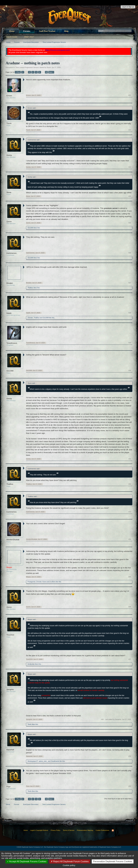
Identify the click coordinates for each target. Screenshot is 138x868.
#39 (130, 756)
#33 (130, 512)
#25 (130, 223)
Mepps (28, 577)
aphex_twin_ (43, 761)
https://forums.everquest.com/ (58, 50)
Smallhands (55, 761)
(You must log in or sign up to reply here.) (118, 799)
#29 (130, 343)
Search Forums (12, 37)
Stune (49, 67)
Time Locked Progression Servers (27, 67)
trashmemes (12, 253)
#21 (130, 95)
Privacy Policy (55, 830)
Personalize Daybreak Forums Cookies (113, 861)
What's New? (29, 37)
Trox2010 (10, 635)
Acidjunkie (31, 664)
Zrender (30, 318)
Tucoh (9, 123)
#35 (130, 577)
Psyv (8, 787)
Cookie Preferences (102, 830)
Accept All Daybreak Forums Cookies (27, 861)
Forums (27, 31)
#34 (130, 539)
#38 (102, 719)
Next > (51, 72)
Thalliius (30, 288)
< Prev (18, 72)
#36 (130, 607)
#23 (130, 167)
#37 (130, 659)
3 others (53, 582)
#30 (130, 370)
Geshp (9, 155)
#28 (130, 313)
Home (12, 31)
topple (9, 313)
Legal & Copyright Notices (39, 830)
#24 (130, 196)
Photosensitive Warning (85, 830)
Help (66, 31)
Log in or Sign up (128, 7)
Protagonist (32, 582)
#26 (130, 253)
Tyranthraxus (12, 343)
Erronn (9, 96)
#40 (130, 786)
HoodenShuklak (13, 540)
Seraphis (10, 689)
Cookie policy (69, 865)
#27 (130, 283)
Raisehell (10, 750)
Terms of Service (69, 830)
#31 (130, 459)
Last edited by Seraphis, (118, 719)
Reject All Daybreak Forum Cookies (70, 861)
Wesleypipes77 (33, 761)
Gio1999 (31, 228)
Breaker (10, 283)
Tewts (30, 724)
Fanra (45, 582)
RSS (113, 830)
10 (46, 72)
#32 (130, 484)
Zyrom (9, 221)
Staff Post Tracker (47, 31)
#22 (130, 130)
